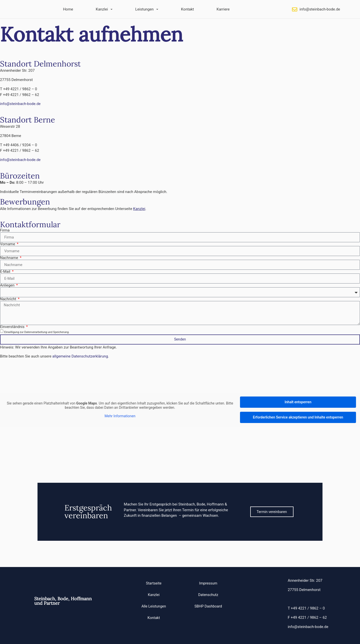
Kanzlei (154, 595)
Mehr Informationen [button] (120, 416)
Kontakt (154, 618)
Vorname (8, 244)
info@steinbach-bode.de (320, 9)
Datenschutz (208, 595)
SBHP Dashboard (208, 606)
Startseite (154, 583)
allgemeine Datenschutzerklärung (80, 356)
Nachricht (8, 299)
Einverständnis (13, 327)
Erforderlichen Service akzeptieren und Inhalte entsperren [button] (298, 417)
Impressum (208, 583)
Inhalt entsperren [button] (298, 402)
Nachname (9, 258)
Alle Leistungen (154, 606)
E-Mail (6, 272)
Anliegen (8, 285)
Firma (5, 230)
